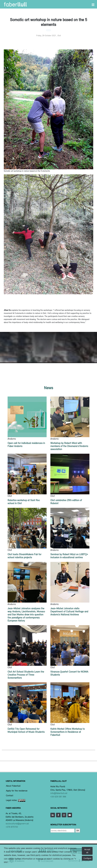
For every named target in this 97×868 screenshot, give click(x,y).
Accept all (87, 851)
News (48, 388)
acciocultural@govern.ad (17, 824)
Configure (87, 858)
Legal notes (16, 800)
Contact (10, 796)
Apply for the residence (17, 791)
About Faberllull (13, 786)
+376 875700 (12, 827)
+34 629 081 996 (58, 797)
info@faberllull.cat (59, 793)
